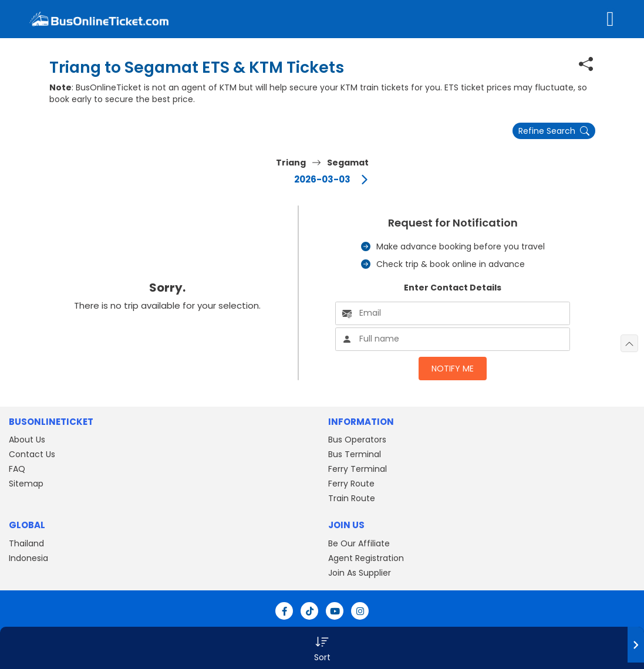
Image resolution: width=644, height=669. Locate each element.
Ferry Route (351, 484)
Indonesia (28, 558)
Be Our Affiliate (359, 543)
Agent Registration (366, 558)
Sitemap (26, 484)
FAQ (17, 469)
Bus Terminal (355, 454)
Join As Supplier (360, 573)
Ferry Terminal (358, 469)
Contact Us (32, 454)
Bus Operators (357, 440)
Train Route (352, 498)
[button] (322, 648)
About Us (27, 440)
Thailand (26, 543)
